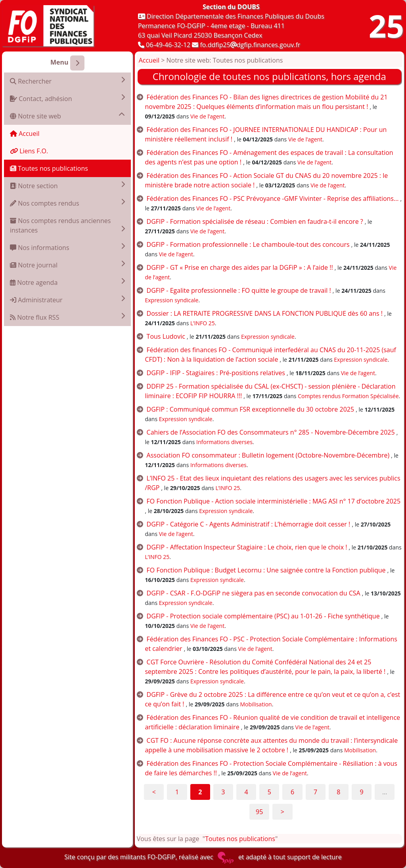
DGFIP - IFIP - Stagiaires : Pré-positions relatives (216, 373)
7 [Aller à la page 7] (315, 792)
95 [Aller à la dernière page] (259, 812)
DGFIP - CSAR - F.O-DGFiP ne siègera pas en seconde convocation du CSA (254, 593)
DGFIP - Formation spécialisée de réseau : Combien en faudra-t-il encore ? (255, 221)
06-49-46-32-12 (168, 45)
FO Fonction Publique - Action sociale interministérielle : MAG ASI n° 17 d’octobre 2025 (274, 501)
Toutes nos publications (49, 168)
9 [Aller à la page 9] (361, 792)
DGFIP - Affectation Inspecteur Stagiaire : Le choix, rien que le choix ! (247, 547)
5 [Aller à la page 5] (269, 792)
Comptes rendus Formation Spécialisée (348, 396)
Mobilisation (256, 704)
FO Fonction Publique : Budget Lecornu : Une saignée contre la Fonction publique (266, 570)
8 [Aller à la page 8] (338, 792)
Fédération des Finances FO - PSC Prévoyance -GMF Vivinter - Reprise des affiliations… (273, 198)
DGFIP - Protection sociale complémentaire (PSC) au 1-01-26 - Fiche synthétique (263, 616)
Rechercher (67, 81)
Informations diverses (224, 442)
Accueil (25, 134)
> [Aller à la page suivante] (282, 812)
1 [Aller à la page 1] (177, 792)
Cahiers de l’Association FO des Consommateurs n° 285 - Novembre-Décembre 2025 (271, 432)
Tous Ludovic (166, 336)
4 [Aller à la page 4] (246, 792)
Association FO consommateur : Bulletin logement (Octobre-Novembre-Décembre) (268, 455)
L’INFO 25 (203, 323)
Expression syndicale (171, 300)
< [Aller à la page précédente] (154, 792)
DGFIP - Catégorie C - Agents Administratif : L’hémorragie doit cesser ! (249, 524)
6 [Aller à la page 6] (292, 792)
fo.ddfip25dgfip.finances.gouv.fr (250, 45)
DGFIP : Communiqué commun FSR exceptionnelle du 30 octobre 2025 (250, 409)
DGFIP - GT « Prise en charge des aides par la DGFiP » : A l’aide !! (240, 267)
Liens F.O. (29, 151)
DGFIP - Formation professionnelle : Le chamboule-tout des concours (248, 244)
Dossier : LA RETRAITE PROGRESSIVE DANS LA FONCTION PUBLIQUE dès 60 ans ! (265, 313)
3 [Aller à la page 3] (223, 792)
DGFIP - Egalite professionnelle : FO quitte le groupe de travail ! (239, 290)
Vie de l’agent (207, 116)
